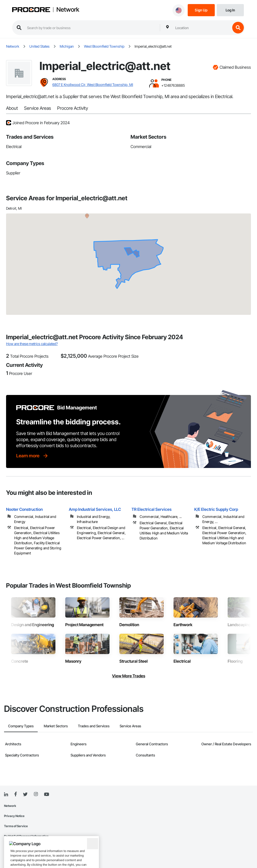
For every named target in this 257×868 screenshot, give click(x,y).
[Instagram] (36, 794)
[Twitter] (25, 794)
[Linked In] (6, 794)
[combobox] (202, 28)
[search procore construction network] (91, 28)
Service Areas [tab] (130, 726)
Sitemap (10, 846)
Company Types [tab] (21, 726)
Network (68, 10)
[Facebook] (16, 794)
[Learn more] (32, 456)
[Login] (230, 10)
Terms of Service (16, 826)
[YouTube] (47, 794)
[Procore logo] (31, 10)
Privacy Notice (14, 816)
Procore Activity (73, 108)
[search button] (238, 28)
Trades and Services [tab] (94, 726)
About (12, 108)
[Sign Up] (201, 10)
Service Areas (38, 108)
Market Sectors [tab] (56, 726)
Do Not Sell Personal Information (26, 836)
